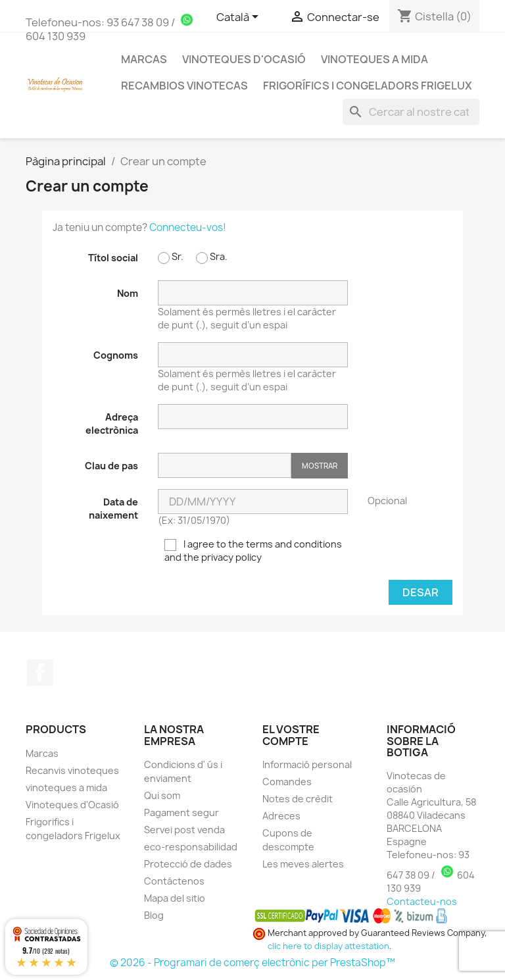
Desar (421, 592)
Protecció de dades (188, 864)
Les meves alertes (303, 864)
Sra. (212, 257)
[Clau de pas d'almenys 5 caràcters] (225, 465)
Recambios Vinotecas (184, 86)
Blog (154, 915)
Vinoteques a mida (374, 59)
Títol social (113, 258)
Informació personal (307, 764)
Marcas (42, 753)
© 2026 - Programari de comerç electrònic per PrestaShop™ (252, 963)
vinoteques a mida (66, 787)
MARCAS (144, 59)
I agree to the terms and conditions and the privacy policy (253, 551)
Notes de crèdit (298, 799)
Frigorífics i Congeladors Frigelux (368, 86)
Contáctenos (174, 881)
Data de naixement (113, 508)
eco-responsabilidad (191, 847)
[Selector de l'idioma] (240, 18)
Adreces (281, 816)
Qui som (162, 795)
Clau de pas (111, 466)
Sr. (171, 257)
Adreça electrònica (112, 424)
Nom (128, 293)
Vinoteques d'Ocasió (244, 59)
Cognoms (116, 355)
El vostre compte (291, 735)
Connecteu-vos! (188, 227)
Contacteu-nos (422, 901)
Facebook (40, 673)
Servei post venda (184, 830)
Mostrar (320, 466)
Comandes (287, 782)
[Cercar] (411, 112)
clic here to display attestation (328, 946)
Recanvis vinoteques (72, 770)
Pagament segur (181, 812)
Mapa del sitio (175, 898)
